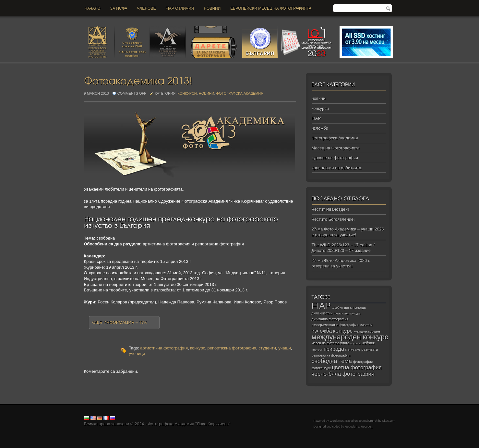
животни (366, 325)
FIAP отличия (180, 8)
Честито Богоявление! (333, 219)
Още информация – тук (120, 322)
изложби (320, 128)
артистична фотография (164, 348)
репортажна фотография (232, 348)
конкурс (198, 348)
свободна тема (332, 361)
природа (334, 349)
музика (355, 343)
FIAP (316, 118)
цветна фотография (357, 367)
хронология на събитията (336, 168)
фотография (363, 362)
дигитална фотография (330, 319)
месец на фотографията (330, 343)
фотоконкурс (321, 368)
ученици (137, 354)
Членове (147, 8)
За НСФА (119, 8)
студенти (267, 348)
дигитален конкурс (347, 313)
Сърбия (337, 307)
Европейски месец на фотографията (271, 8)
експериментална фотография (335, 325)
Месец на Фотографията (336, 148)
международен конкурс (350, 337)
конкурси (187, 93)
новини (212, 8)
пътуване (353, 349)
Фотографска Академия (240, 93)
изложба (322, 331)
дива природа (355, 307)
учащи (284, 348)
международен (367, 331)
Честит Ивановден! (330, 209)
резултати (370, 349)
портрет (317, 350)
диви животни (322, 313)
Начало (93, 8)
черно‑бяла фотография (343, 374)
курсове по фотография (335, 158)
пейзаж (368, 343)
